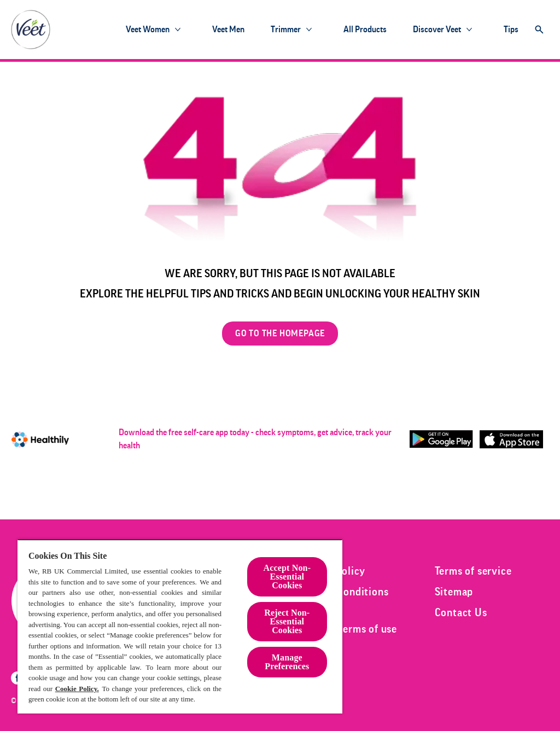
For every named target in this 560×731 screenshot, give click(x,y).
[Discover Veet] (437, 30)
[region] (180, 626)
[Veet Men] (228, 30)
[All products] (365, 30)
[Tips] (511, 30)
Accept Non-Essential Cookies (287, 577)
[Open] (539, 30)
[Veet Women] (148, 30)
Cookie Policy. (77, 689)
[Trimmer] (286, 30)
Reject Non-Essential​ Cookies (287, 621)
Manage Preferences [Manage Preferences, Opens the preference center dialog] (287, 662)
